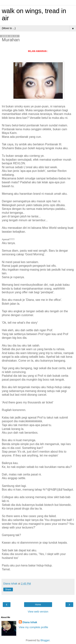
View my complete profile (33, 627)
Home (38, 605)
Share (8, 589)
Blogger (45, 640)
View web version (38, 612)
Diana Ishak (30, 622)
